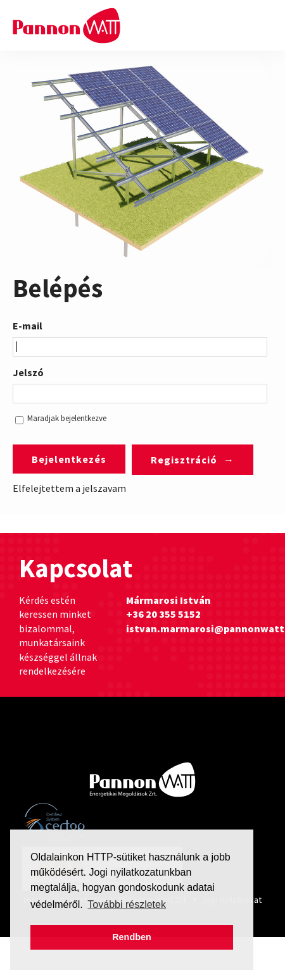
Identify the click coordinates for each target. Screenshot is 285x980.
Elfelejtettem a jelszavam (69, 488)
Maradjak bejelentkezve (67, 418)
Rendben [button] (132, 937)
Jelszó (28, 372)
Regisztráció (184, 460)
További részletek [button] (127, 904)
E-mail (28, 326)
